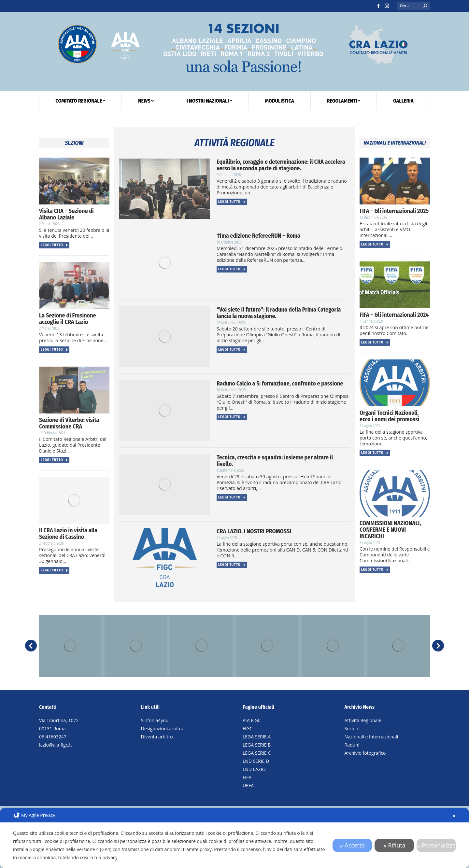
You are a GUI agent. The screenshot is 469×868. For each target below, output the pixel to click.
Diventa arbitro (157, 737)
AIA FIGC (252, 720)
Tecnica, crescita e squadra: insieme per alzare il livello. (275, 461)
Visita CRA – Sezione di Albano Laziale (66, 214)
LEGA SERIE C (257, 753)
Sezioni (352, 728)
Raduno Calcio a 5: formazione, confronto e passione (280, 384)
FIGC (248, 728)
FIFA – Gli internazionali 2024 (394, 315)
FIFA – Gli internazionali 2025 (394, 211)
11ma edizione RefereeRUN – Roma (258, 236)
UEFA (248, 785)
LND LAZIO (254, 769)
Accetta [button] (352, 845)
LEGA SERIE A (257, 737)
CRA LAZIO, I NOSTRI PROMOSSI (254, 531)
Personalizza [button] (436, 845)
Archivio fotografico (365, 753)
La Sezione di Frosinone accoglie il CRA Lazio (68, 319)
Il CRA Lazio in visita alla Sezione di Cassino (68, 534)
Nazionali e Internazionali (371, 737)
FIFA (247, 777)
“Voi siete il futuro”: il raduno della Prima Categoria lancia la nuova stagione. (279, 313)
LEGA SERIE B (257, 745)
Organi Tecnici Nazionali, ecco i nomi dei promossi (390, 416)
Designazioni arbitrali (163, 728)
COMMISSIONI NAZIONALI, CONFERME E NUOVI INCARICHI (390, 530)
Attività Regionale (363, 720)
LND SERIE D (256, 761)
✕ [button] (454, 816)
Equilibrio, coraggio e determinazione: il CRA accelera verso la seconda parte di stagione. (281, 165)
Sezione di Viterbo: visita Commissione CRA (69, 423)
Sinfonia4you (155, 720)
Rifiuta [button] (394, 845)
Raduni (352, 745)
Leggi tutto (55, 245)
